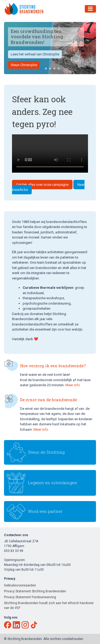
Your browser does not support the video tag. (50, 154)
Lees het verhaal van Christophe (35, 54)
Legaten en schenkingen (53, 483)
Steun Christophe (24, 65)
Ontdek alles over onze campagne (42, 185)
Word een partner (45, 511)
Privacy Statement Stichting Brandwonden (35, 591)
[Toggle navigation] (90, 9)
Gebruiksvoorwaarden (20, 585)
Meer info (73, 385)
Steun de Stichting (46, 452)
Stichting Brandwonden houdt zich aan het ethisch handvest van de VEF (49, 605)
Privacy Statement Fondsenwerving (30, 597)
